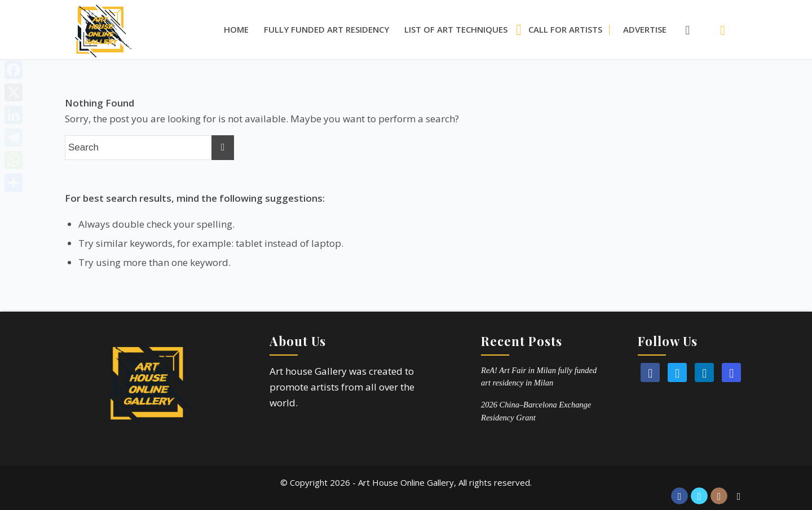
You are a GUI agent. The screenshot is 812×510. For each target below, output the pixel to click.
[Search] (682, 30)
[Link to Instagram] (719, 496)
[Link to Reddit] (739, 496)
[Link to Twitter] (699, 496)
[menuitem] (236, 30)
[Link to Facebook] (679, 496)
